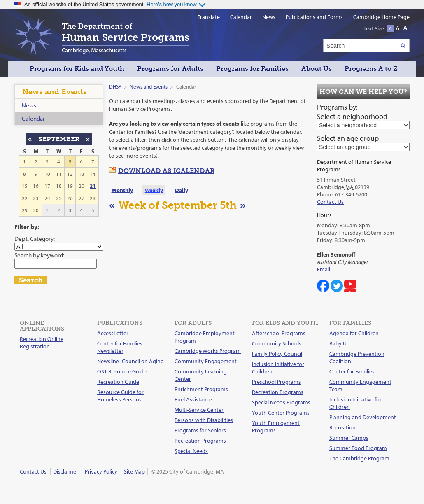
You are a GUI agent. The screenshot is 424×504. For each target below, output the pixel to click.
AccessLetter (113, 333)
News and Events (149, 86)
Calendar (33, 118)
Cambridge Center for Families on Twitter (337, 286)
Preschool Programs (276, 382)
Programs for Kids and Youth (77, 69)
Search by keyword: (39, 255)
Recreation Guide (118, 382)
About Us (317, 69)
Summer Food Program (358, 448)
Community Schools (277, 343)
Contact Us (330, 202)
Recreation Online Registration (42, 343)
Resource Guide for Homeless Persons (120, 396)
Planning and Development (363, 417)
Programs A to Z (371, 69)
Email (324, 269)
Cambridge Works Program (208, 351)
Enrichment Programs (201, 389)
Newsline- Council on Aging (130, 361)
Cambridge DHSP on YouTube (350, 286)
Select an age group (348, 138)
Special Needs (191, 451)
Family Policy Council (277, 354)
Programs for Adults (170, 69)
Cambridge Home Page (381, 17)
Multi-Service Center (199, 410)
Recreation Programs (200, 441)
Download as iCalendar (166, 171)
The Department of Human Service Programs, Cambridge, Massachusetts (102, 36)
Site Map (134, 471)
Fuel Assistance (193, 399)
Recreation (342, 427)
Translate (209, 17)
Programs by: (337, 107)
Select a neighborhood (352, 116)
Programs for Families (252, 69)
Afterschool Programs (279, 333)
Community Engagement (206, 361)
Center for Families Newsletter (120, 347)
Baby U (338, 343)
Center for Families (352, 371)
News (29, 105)
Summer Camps (349, 438)
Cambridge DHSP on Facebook (323, 286)
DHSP (115, 86)
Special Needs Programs (281, 402)
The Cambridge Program (359, 458)
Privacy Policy (101, 471)
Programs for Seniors (200, 430)
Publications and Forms (314, 17)
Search (31, 280)
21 (93, 186)
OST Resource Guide (122, 371)
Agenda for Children (354, 333)
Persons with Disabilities (204, 420)
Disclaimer (66, 471)
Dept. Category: (35, 238)
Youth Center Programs (281, 413)
